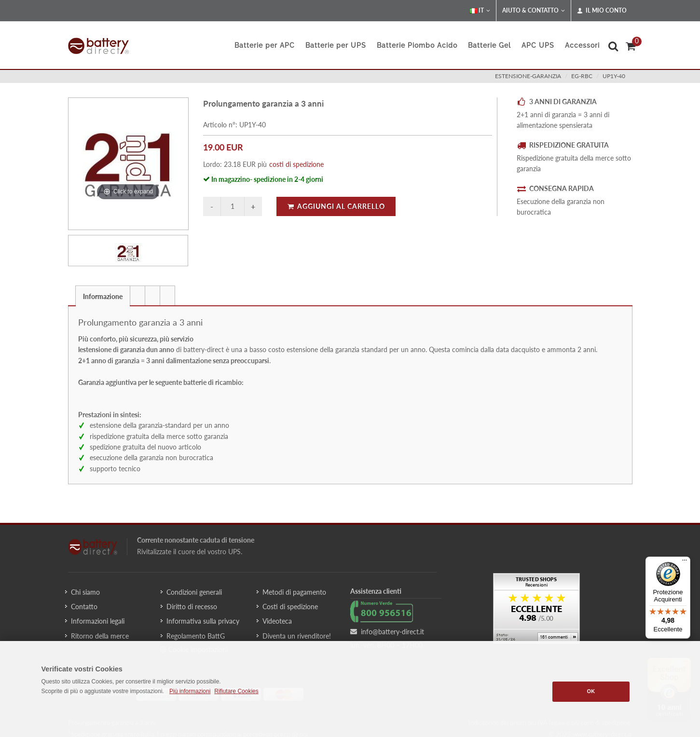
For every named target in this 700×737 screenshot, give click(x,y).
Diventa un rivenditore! (297, 636)
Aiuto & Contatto (534, 11)
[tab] (103, 295)
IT (480, 11)
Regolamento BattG (196, 636)
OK (591, 691)
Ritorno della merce (100, 636)
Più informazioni (190, 691)
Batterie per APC (265, 45)
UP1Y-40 (614, 76)
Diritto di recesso (192, 607)
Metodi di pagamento (294, 592)
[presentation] (137, 296)
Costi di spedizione (290, 607)
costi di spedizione (296, 164)
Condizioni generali (194, 592)
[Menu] (685, 562)
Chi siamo (85, 592)
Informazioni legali (98, 621)
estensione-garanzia (528, 76)
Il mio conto (602, 11)
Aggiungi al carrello (336, 206)
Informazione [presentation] (103, 296)
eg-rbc (582, 76)
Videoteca (277, 621)
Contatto (84, 607)
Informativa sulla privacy (203, 621)
